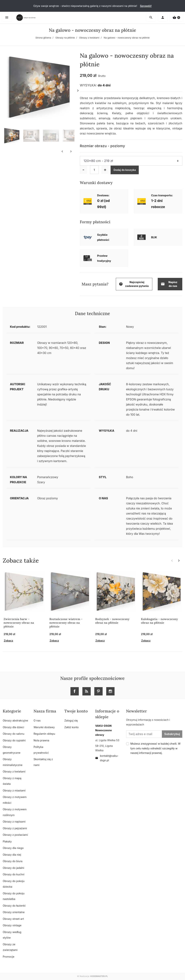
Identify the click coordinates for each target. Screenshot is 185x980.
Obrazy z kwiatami (89, 38)
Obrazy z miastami (14, 790)
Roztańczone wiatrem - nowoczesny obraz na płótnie (66, 623)
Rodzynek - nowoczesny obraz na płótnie (112, 621)
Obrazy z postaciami (15, 835)
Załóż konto (71, 727)
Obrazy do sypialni (14, 740)
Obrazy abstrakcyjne (15, 720)
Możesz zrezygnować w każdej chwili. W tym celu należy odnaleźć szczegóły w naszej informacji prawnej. (156, 748)
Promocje (8, 957)
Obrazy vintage (12, 925)
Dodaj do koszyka (125, 170)
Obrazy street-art (13, 919)
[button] (176, 18)
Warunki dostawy (44, 727)
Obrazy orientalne (14, 912)
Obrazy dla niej (12, 855)
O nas (37, 720)
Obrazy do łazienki (14, 906)
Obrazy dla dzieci (13, 727)
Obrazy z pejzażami (15, 828)
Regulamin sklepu (44, 734)
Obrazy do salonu (14, 734)
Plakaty (7, 841)
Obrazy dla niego (13, 848)
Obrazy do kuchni (14, 874)
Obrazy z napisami (14, 822)
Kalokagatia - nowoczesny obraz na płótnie (160, 621)
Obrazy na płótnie (65, 38)
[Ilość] (94, 170)
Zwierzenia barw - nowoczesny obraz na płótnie (19, 623)
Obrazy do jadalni (13, 868)
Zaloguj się (71, 720)
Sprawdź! (146, 6)
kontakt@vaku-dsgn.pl (107, 758)
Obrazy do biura (13, 861)
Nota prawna (41, 740)
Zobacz (8, 641)
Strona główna (43, 38)
